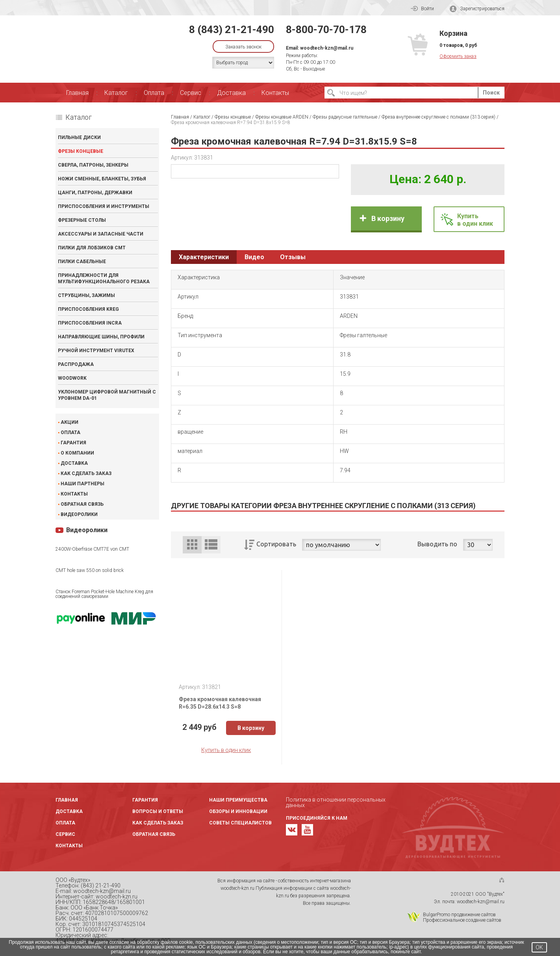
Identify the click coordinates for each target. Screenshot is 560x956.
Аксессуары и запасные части (101, 234)
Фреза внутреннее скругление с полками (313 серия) (439, 117)
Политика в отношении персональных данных (336, 802)
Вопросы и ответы (158, 811)
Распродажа (76, 364)
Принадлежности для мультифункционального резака (104, 278)
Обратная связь (82, 504)
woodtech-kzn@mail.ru (327, 48)
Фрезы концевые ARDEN (282, 117)
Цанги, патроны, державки (95, 193)
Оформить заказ (458, 56)
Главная (77, 93)
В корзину (388, 218)
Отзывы (293, 257)
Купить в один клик (226, 750)
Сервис (191, 93)
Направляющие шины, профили (101, 337)
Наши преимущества (238, 800)
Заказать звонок (243, 47)
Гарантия (73, 443)
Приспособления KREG (88, 309)
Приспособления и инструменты (104, 206)
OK (539, 947)
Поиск (491, 93)
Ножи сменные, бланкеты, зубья (102, 179)
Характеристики (204, 257)
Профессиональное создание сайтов (462, 920)
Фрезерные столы (82, 220)
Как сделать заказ (86, 473)
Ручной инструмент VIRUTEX (96, 351)
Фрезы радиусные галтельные (345, 117)
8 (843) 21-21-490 (232, 30)
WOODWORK (72, 378)
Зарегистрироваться (477, 9)
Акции (70, 422)
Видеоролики (79, 514)
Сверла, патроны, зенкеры (93, 165)
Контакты (275, 93)
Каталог (116, 93)
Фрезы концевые (81, 151)
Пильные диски (79, 137)
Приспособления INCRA (90, 323)
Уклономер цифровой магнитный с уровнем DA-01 (107, 395)
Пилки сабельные (82, 262)
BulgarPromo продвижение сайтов (459, 915)
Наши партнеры (83, 484)
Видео (254, 257)
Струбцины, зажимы (86, 295)
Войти (422, 9)
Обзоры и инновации (238, 811)
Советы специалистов (240, 823)
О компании (77, 453)
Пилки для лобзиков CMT (92, 248)
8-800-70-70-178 (326, 30)
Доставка (231, 93)
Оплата (154, 93)
